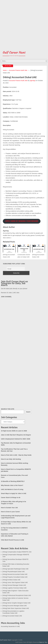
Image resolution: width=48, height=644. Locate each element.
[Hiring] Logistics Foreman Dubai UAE (14, 588)
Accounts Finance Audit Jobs (18, 70)
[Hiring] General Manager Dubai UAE (14, 585)
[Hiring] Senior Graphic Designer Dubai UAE (16, 603)
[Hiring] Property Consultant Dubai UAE (15, 577)
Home (5, 70)
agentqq (33, 81)
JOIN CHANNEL (6, 297)
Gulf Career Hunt (5, 640)
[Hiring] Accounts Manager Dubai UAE (15, 606)
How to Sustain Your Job (9, 508)
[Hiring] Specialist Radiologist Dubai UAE (15, 569)
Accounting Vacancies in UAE (10, 626)
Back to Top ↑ (44, 642)
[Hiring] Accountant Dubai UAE (12, 616)
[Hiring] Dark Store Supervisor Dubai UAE (16, 608)
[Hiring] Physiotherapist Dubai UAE (14, 572)
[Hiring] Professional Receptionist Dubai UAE (17, 595)
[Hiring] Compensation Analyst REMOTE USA (17, 552)
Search (28, 412)
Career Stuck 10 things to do (11, 497)
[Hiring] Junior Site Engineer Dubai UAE (15, 582)
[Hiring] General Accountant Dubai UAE (15, 574)
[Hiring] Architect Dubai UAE (11, 580)
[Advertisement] (24, 24)
